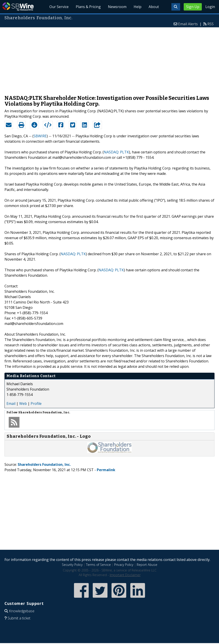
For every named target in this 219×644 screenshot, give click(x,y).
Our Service (59, 7)
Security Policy (72, 565)
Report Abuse (147, 565)
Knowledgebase (22, 611)
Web (23, 404)
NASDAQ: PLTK (116, 152)
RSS (211, 24)
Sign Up (193, 7)
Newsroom (117, 7)
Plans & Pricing (88, 7)
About (154, 7)
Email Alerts (188, 24)
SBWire (18, 7)
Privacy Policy (124, 565)
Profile (36, 404)
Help (138, 7)
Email (11, 404)
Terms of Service (98, 565)
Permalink (106, 470)
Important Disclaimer (125, 575)
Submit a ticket (19, 618)
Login (210, 7)
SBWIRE (40, 136)
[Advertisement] (110, 59)
